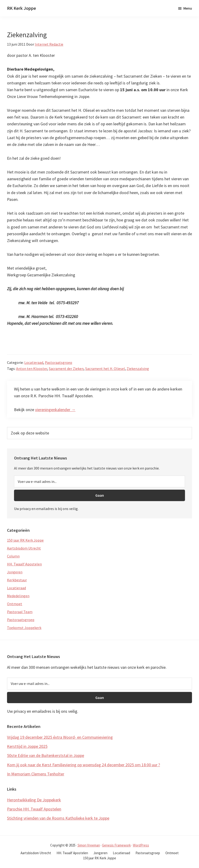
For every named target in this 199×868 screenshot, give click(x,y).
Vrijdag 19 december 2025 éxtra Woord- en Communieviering (60, 737)
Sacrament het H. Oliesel (105, 369)
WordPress (141, 845)
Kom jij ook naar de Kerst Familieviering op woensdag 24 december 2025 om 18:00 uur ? (84, 765)
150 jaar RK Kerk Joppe (25, 540)
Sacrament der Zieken (66, 369)
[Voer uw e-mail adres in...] (99, 481)
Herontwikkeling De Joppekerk (34, 800)
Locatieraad (34, 362)
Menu (188, 8)
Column (13, 556)
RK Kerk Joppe (21, 8)
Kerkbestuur (17, 580)
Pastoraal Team (20, 612)
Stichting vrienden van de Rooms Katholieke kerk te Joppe (58, 818)
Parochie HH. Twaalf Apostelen (34, 809)
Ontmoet (15, 604)
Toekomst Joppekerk (24, 628)
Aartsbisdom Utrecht (24, 548)
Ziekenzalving (138, 369)
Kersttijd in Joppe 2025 (27, 746)
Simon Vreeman (89, 845)
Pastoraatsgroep (59, 362)
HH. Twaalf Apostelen (24, 564)
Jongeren (15, 572)
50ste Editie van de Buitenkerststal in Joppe (46, 755)
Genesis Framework (116, 845)
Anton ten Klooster (32, 369)
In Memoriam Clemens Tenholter (36, 774)
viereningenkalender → (55, 410)
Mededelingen (18, 596)
